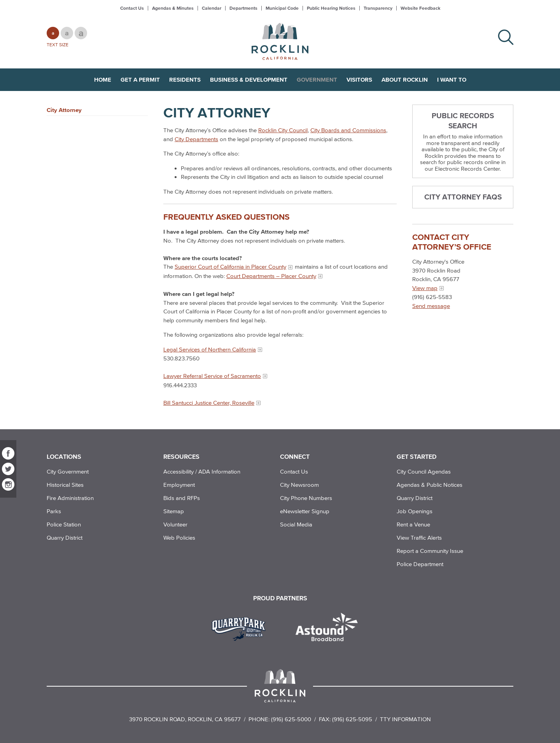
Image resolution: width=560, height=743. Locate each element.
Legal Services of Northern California (210, 349)
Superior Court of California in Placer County (230, 267)
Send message (431, 306)
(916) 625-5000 (291, 719)
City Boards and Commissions (348, 130)
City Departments (196, 139)
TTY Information (405, 719)
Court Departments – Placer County (271, 276)
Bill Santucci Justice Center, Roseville (209, 403)
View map (425, 288)
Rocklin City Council (283, 130)
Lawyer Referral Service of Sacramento (212, 376)
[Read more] (241, 628)
